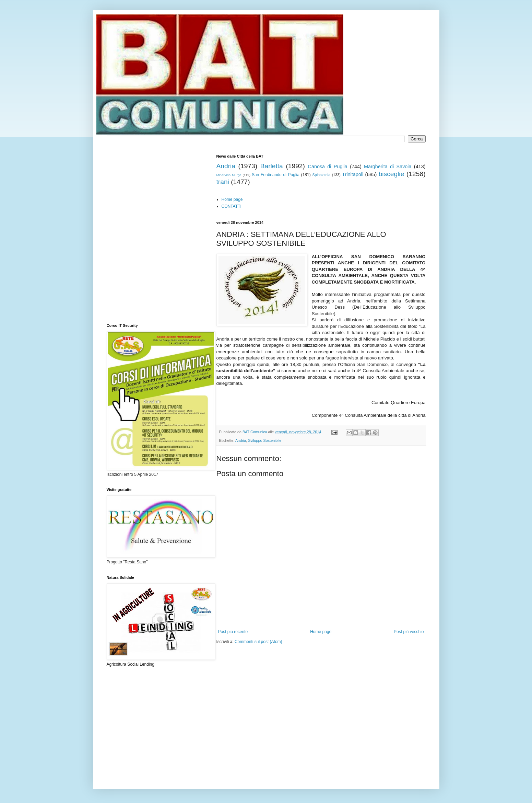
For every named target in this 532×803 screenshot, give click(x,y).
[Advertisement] (297, 665)
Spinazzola (321, 175)
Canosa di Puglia (327, 167)
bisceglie (392, 174)
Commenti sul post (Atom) (258, 642)
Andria (226, 166)
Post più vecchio (409, 632)
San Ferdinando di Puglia (276, 175)
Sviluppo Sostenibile (265, 440)
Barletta (272, 166)
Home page (232, 199)
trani (223, 182)
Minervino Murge (229, 175)
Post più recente (233, 632)
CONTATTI (232, 206)
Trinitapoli (353, 174)
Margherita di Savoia (388, 167)
